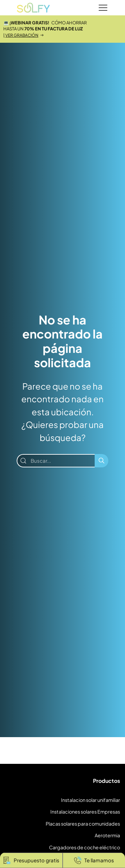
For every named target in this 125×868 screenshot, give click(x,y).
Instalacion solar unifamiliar (90, 800)
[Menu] (103, 8)
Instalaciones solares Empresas (85, 812)
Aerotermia (107, 835)
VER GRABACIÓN (22, 35)
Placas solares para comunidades (83, 824)
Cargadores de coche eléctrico (84, 847)
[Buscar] (101, 461)
